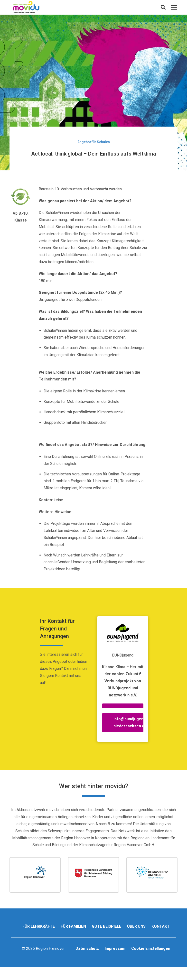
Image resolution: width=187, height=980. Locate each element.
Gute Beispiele (107, 926)
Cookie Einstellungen (151, 948)
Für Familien (73, 926)
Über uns (136, 926)
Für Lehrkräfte (39, 926)
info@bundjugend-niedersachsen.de (128, 722)
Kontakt (161, 926)
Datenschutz (87, 948)
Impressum (115, 948)
